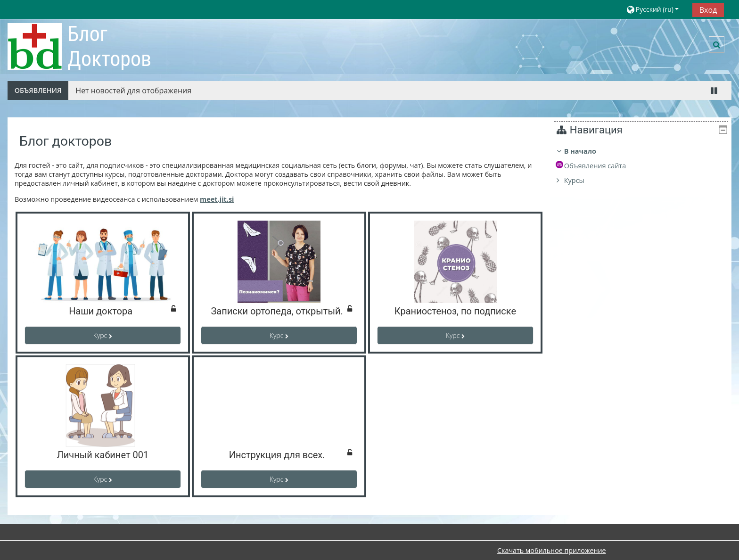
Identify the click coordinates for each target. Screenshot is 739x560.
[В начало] (35, 46)
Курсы (581, 180)
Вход (708, 10)
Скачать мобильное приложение (551, 550)
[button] (656, 9)
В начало (587, 151)
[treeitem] (645, 166)
